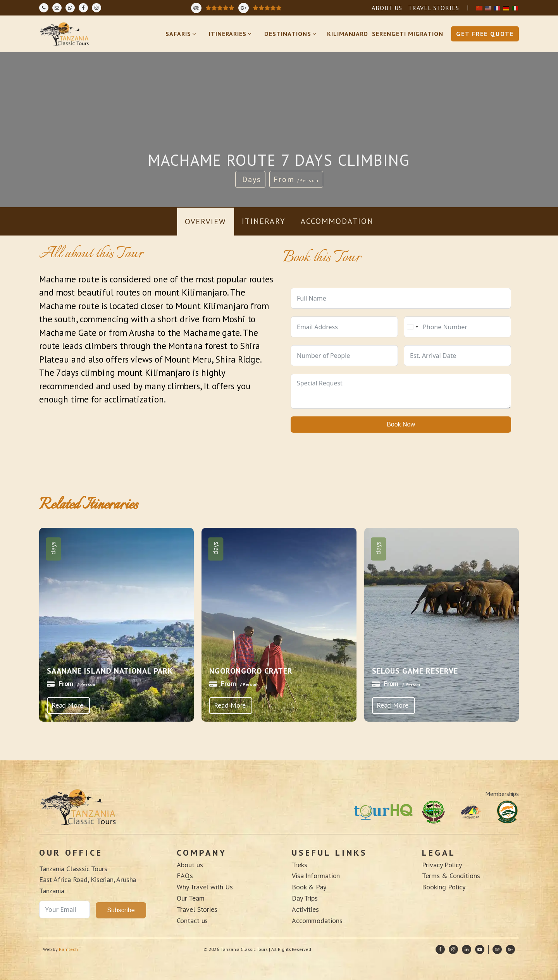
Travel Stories (197, 909)
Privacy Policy (442, 865)
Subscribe (121, 910)
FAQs (185, 876)
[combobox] (412, 327)
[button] (181, 34)
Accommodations (318, 921)
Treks (300, 865)
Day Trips (305, 898)
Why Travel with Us (205, 887)
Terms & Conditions (451, 876)
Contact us (192, 921)
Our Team (190, 898)
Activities (305, 909)
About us (190, 865)
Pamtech (69, 949)
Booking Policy (444, 887)
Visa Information (316, 876)
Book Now (401, 424)
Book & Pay (309, 887)
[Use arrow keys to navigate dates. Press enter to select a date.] (457, 356)
